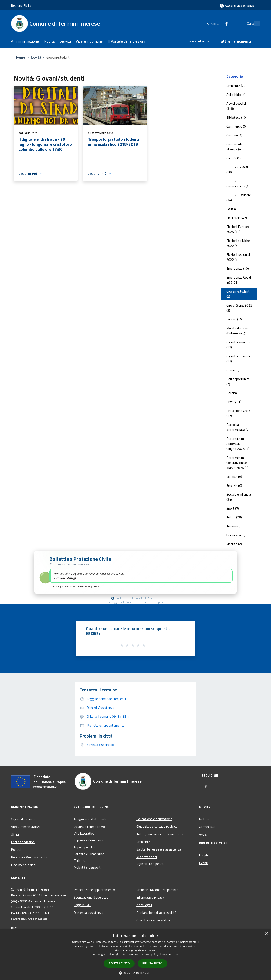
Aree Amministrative (26, 827)
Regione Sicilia (21, 5)
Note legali (144, 905)
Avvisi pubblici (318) (236, 106)
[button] (135, 572)
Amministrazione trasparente (157, 890)
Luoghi (204, 855)
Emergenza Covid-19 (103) (239, 280)
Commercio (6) (236, 126)
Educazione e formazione (154, 819)
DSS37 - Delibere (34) (239, 197)
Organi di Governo (24, 819)
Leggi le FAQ (83, 905)
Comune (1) (234, 135)
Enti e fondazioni (23, 842)
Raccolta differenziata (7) (238, 427)
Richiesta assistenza (88, 913)
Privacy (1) (234, 402)
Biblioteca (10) (236, 117)
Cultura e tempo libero (89, 827)
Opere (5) (233, 370)
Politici (16, 849)
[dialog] (135, 955)
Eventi (204, 863)
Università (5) (236, 535)
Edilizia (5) (233, 209)
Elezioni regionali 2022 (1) (238, 257)
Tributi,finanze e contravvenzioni (160, 834)
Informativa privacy (150, 897)
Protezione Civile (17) (238, 413)
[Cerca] (255, 23)
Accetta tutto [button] (119, 963)
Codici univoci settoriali (29, 919)
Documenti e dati (23, 865)
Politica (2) (234, 393)
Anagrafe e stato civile (90, 819)
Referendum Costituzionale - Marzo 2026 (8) (238, 463)
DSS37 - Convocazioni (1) (238, 183)
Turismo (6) (234, 526)
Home (20, 57)
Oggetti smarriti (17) (238, 345)
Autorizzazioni (147, 857)
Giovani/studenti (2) (238, 294)
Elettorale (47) (237, 218)
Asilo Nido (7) (236, 95)
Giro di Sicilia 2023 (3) (239, 308)
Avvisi (203, 834)
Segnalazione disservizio (91, 897)
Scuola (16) (234, 477)
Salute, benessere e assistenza (159, 849)
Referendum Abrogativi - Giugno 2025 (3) (238, 444)
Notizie (204, 819)
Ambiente (143, 842)
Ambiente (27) (236, 86)
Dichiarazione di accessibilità (156, 913)
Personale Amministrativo (30, 857)
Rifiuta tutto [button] (153, 963)
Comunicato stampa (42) (235, 147)
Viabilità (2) (234, 544)
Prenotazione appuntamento (94, 890)
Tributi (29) (234, 517)
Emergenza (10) (238, 268)
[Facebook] (217, 23)
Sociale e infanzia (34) (239, 497)
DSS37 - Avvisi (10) (237, 169)
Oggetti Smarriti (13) (238, 359)
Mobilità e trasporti (87, 867)
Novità (36, 57)
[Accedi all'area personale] (237, 6)
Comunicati (207, 827)
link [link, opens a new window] (176, 955)
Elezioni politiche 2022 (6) (238, 243)
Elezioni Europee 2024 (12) (238, 229)
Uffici (15, 834)
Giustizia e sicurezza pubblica (157, 826)
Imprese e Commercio (89, 840)
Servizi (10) (234, 485)
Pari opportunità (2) (238, 381)
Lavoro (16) (234, 319)
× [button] (266, 934)
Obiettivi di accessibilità (153, 920)
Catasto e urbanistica (89, 854)
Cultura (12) (234, 158)
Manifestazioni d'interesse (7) (237, 331)
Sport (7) (233, 508)
